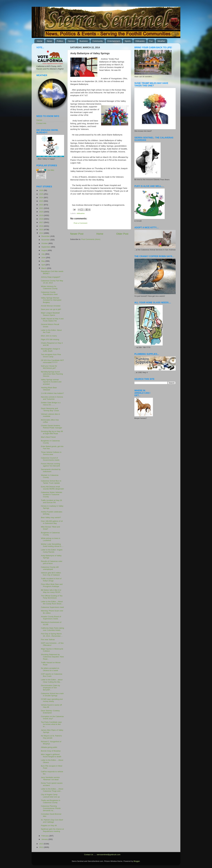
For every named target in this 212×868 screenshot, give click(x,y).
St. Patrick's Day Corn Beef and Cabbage (52, 821)
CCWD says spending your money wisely (52, 700)
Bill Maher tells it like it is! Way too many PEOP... (51, 591)
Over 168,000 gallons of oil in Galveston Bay (52, 522)
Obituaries (140, 41)
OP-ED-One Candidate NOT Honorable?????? (52, 361)
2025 (42, 194)
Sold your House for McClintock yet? (49, 367)
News (50, 41)
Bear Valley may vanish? (51, 517)
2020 (42, 212)
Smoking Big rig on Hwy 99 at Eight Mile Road (52, 432)
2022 (42, 205)
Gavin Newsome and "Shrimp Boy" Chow (50, 409)
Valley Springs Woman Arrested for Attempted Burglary (51, 300)
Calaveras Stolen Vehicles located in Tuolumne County (52, 494)
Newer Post (77, 234)
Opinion (71, 41)
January (45, 839)
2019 (42, 215)
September (46, 247)
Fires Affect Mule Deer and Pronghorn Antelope (52, 585)
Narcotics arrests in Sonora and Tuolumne (52, 398)
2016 (42, 226)
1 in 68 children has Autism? (52, 393)
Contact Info (41, 123)
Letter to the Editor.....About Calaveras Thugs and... (52, 790)
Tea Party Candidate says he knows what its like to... (51, 724)
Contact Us (89, 855)
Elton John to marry (49, 336)
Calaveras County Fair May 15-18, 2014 (52, 282)
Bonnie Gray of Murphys (51, 751)
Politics (60, 41)
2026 (42, 190)
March (44, 268)
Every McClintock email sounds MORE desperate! (52, 488)
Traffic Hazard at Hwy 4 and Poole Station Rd (52, 320)
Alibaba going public (49, 747)
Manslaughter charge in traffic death (50, 350)
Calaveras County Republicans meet (49, 293)
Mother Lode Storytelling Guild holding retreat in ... (52, 545)
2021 (42, 208)
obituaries (81, 213)
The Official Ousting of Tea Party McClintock (52, 597)
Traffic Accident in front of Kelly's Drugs (51, 580)
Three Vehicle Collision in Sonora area (51, 453)
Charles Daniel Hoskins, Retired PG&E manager (52, 427)
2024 (42, 198)
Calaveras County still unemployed (50, 568)
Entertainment (114, 41)
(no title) (51, 170)
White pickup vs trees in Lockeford (51, 539)
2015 (42, 230)
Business (84, 41)
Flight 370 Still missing (50, 339)
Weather (161, 41)
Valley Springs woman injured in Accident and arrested (51, 382)
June (44, 258)
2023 (42, 201)
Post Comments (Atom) (91, 239)
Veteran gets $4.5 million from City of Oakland (51, 574)
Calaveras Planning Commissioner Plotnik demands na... (51, 808)
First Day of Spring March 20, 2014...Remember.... (52, 635)
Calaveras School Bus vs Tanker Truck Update (51, 482)
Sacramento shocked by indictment (51, 470)
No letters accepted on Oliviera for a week (50, 669)
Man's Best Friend (48, 437)
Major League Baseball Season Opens (50, 314)
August (44, 250)
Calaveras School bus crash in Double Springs (52, 695)
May (43, 261)
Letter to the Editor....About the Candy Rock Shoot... (52, 603)
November (46, 240)
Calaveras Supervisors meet (52, 607)
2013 (42, 844)
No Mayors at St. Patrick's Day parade (51, 737)
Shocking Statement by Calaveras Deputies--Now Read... (52, 657)
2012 (42, 847)
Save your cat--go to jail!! (51, 309)
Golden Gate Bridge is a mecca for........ (51, 404)
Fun (151, 41)
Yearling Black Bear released (49, 389)
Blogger (137, 861)
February (45, 836)
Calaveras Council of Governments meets (50, 459)
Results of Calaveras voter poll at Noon (52, 562)
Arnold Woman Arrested (51, 306)
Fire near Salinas (48, 640)
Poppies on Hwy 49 (49, 825)
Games (39, 120)
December (46, 236)
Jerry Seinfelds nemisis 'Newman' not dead (50, 778)
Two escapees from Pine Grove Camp (51, 356)
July (43, 254)
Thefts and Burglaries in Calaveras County (51, 801)
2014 (42, 233)
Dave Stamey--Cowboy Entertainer (50, 712)
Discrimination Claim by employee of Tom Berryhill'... (50, 688)
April (43, 265)
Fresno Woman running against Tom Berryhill (50, 465)
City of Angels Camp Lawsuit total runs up (50, 796)
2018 (42, 219)
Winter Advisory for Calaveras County (49, 287)
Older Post (122, 234)
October (45, 243)
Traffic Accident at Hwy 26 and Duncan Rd (51, 501)
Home (40, 41)
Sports (128, 41)
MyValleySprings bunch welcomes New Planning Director (52, 374)
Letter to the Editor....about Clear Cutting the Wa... (52, 681)
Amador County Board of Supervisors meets (51, 618)
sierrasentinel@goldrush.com (109, 855)
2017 (42, 222)
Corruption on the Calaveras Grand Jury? (52, 717)
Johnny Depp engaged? (51, 277)
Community (98, 41)
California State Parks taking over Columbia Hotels (52, 629)
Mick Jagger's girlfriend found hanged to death (51, 755)
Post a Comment (81, 223)
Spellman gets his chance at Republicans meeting (52, 830)
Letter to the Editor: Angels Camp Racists (52, 551)
